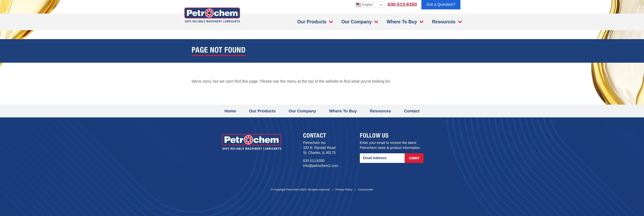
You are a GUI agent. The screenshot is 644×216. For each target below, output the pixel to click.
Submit (414, 159)
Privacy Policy (344, 190)
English (364, 5)
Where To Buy (402, 22)
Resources (444, 22)
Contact (412, 111)
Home (230, 111)
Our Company (356, 22)
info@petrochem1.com (321, 166)
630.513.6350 (402, 4)
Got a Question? (441, 4)
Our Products (312, 22)
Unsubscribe (365, 190)
